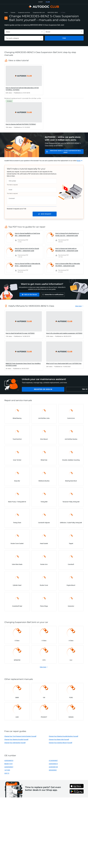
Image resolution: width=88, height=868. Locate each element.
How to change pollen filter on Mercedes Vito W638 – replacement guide (68, 265)
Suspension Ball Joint (39, 12)
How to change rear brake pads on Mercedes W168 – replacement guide (67, 250)
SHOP (40, 2)
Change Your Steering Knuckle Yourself (16, 739)
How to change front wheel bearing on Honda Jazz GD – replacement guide (67, 234)
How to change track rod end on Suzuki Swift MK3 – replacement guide (27, 250)
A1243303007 (53, 761)
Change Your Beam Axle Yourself (59, 739)
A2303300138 (53, 767)
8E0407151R (8, 764)
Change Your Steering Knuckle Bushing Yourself (63, 736)
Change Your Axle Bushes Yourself (15, 743)
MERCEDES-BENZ (53, 12)
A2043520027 (9, 767)
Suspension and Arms (24, 12)
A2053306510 (9, 761)
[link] (24, 80)
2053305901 (53, 770)
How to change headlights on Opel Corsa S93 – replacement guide (27, 234)
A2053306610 (53, 764)
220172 (7, 773)
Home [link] (6, 12)
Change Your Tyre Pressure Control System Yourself (20, 736)
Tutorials (13, 12)
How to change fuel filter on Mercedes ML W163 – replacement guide (28, 265)
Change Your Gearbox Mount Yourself (60, 743)
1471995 (7, 770)
